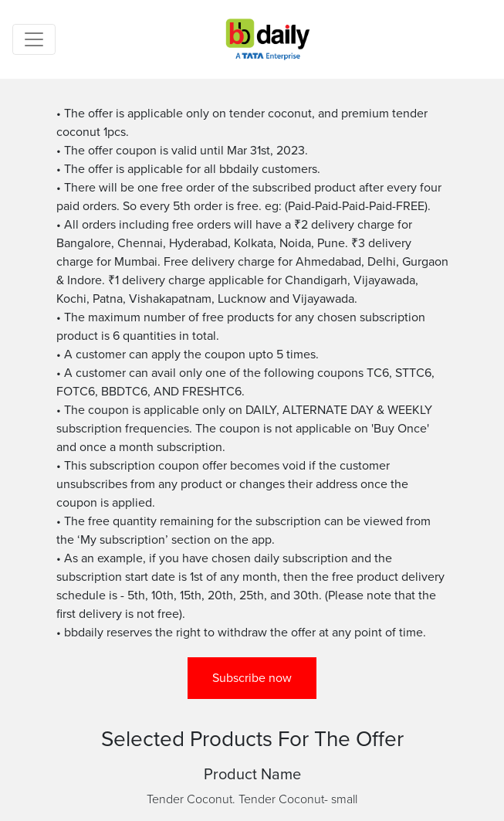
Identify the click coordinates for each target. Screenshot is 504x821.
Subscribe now (252, 678)
